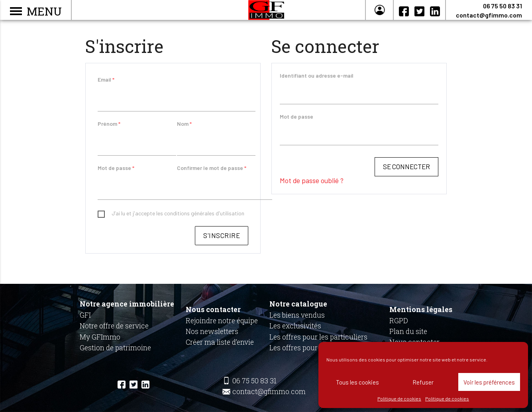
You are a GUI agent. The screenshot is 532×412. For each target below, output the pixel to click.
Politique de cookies (399, 398)
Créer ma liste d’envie (220, 342)
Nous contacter (213, 309)
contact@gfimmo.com (489, 15)
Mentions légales (421, 309)
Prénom (109, 124)
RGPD (399, 321)
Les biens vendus (297, 315)
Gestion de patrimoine (115, 348)
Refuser (423, 382)
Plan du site (408, 331)
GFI (85, 315)
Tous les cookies (357, 382)
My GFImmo (100, 337)
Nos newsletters (212, 331)
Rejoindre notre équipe (222, 321)
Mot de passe (116, 169)
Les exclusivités (295, 326)
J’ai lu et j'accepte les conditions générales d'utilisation (178, 215)
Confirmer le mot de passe (212, 169)
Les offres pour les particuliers (318, 337)
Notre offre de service (114, 326)
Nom (184, 124)
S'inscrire (221, 238)
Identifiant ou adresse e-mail (317, 75)
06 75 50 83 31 (503, 6)
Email (106, 79)
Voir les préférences (489, 382)
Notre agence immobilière (127, 304)
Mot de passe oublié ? (312, 182)
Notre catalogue (298, 304)
